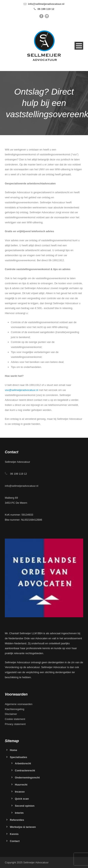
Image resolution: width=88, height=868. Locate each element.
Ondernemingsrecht (27, 778)
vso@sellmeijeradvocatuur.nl (21, 390)
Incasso (20, 792)
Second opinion (25, 806)
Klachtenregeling (15, 709)
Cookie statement (15, 719)
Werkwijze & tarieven (23, 827)
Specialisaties (18, 757)
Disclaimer (11, 714)
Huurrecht (21, 785)
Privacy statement (15, 724)
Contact (15, 841)
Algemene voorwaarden (19, 704)
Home (13, 750)
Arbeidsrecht (23, 763)
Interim (19, 813)
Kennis (14, 834)
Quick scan (22, 799)
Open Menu (79, 46)
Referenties (17, 820)
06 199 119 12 (46, 9)
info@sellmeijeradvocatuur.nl (46, 4)
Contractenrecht (25, 770)
